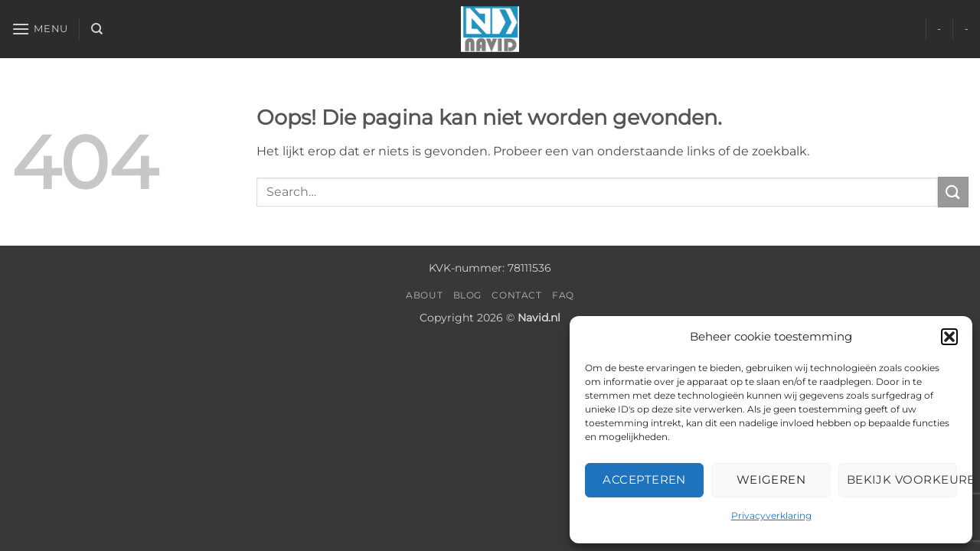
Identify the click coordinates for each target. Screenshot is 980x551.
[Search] (97, 29)
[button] (949, 337)
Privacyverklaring (771, 515)
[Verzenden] (953, 192)
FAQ (563, 295)
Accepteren (644, 479)
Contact (516, 295)
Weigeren (771, 479)
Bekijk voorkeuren (902, 479)
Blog (467, 295)
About (424, 295)
